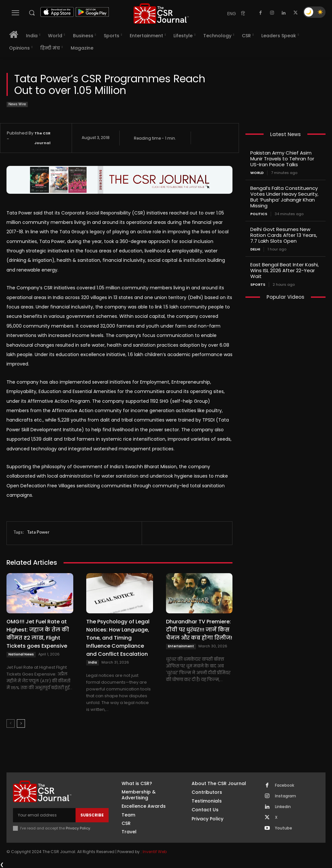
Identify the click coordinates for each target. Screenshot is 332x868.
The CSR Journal (42, 138)
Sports (258, 285)
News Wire (17, 104)
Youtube (284, 828)
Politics (259, 214)
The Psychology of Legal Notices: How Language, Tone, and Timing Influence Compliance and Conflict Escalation (118, 638)
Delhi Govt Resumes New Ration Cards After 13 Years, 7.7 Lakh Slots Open (284, 235)
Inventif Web (155, 852)
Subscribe (92, 815)
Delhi (255, 249)
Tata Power (38, 532)
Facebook (285, 785)
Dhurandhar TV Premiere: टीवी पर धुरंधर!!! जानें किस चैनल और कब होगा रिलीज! (199, 630)
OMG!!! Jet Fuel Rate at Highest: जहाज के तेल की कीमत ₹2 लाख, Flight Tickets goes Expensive (38, 634)
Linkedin (283, 807)
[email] (44, 815)
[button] (32, 13)
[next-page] (21, 723)
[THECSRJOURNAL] (161, 13)
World (257, 173)
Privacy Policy (78, 828)
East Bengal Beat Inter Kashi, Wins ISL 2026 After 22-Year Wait (285, 270)
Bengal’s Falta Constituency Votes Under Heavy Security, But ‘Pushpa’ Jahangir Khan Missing (284, 197)
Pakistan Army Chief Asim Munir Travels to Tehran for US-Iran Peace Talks (282, 159)
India (93, 662)
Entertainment (181, 646)
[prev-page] (11, 723)
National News (21, 654)
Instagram (285, 796)
